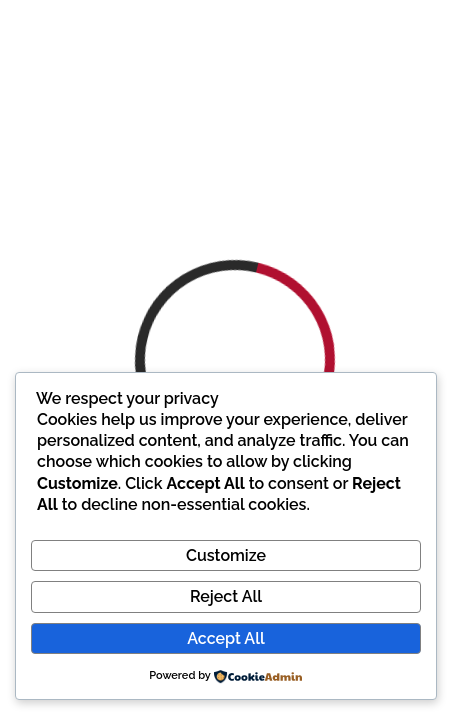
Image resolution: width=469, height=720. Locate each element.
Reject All (226, 596)
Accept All (225, 638)
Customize (226, 555)
